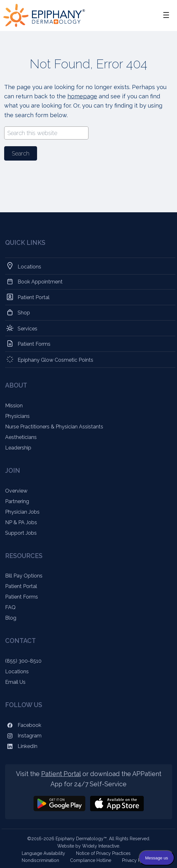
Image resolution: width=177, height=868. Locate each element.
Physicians (17, 416)
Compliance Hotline (91, 860)
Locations (30, 266)
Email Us (15, 682)
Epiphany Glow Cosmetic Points (56, 359)
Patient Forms (34, 344)
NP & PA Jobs (21, 522)
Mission (14, 406)
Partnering (17, 501)
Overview (16, 491)
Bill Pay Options (24, 576)
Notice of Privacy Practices (103, 853)
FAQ (10, 607)
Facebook (23, 725)
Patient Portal (34, 297)
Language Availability (43, 853)
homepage (82, 96)
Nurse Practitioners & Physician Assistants (54, 427)
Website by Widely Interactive (88, 846)
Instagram (23, 736)
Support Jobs (21, 533)
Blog (11, 618)
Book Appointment (40, 282)
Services (28, 328)
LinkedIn (21, 746)
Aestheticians (21, 437)
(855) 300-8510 (23, 661)
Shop (24, 313)
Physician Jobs (22, 512)
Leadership (18, 448)
